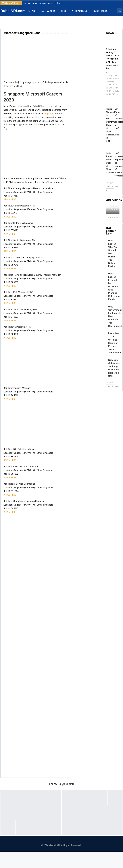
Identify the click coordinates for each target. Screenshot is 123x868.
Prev (110, 183)
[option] (113, 211)
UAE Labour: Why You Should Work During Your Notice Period (113, 253)
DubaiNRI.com (13, 11)
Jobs (35, 3)
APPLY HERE (10, 199)
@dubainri (68, 784)
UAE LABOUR (48, 11)
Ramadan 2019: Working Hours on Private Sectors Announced (115, 343)
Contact (43, 3)
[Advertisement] (34, 59)
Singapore (48, 114)
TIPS (63, 11)
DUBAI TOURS (101, 11)
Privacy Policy (54, 3)
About (27, 3)
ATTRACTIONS (80, 11)
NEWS (32, 11)
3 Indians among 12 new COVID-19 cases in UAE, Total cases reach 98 (113, 59)
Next (110, 187)
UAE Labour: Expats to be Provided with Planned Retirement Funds (114, 287)
